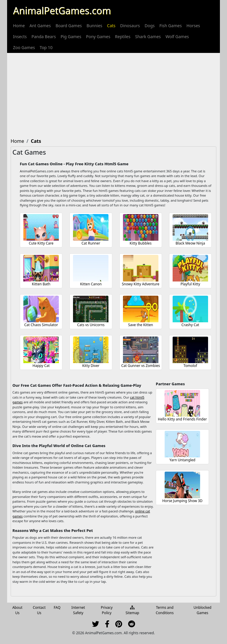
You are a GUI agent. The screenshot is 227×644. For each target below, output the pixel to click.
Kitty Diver (91, 366)
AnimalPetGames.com (62, 10)
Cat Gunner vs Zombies (141, 366)
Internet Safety (78, 610)
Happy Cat (41, 366)
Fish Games (171, 26)
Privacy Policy (107, 610)
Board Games (69, 26)
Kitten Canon (91, 284)
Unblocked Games (202, 610)
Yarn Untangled (182, 460)
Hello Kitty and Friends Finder (182, 419)
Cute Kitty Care (41, 243)
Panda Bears (43, 37)
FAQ (57, 607)
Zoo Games (24, 47)
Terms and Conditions (165, 610)
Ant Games (40, 26)
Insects (20, 37)
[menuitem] (19, 26)
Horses (193, 26)
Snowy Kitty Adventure (141, 284)
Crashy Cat (190, 325)
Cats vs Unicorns (91, 325)
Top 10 (46, 47)
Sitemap (132, 611)
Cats (111, 26)
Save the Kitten (140, 325)
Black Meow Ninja (190, 243)
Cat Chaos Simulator (41, 325)
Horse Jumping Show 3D (182, 501)
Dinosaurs (130, 26)
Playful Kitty (190, 284)
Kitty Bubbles (141, 243)
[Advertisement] (113, 94)
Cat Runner (91, 243)
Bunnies (94, 26)
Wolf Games (177, 37)
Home (19, 26)
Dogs (150, 26)
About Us (17, 610)
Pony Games (98, 37)
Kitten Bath (41, 284)
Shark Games (148, 37)
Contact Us (39, 610)
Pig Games (71, 37)
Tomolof (190, 366)
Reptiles (123, 37)
